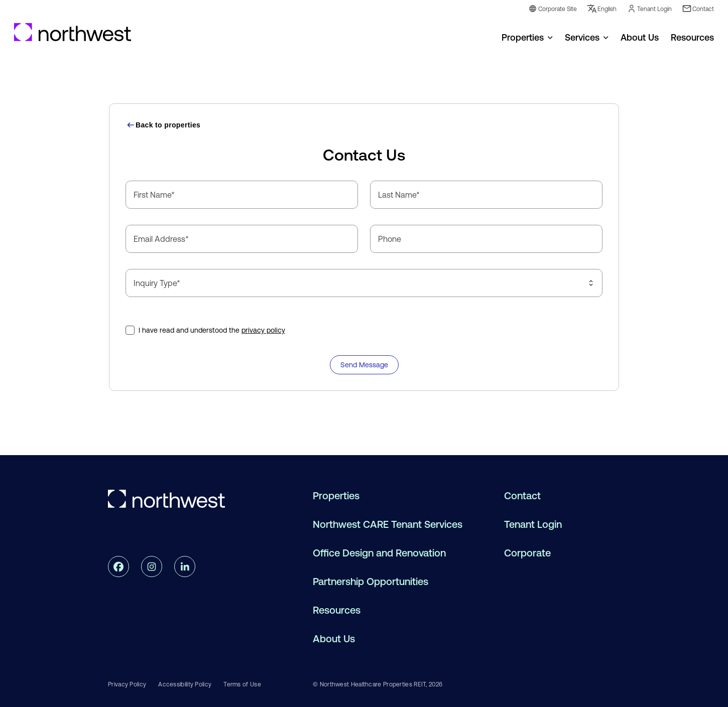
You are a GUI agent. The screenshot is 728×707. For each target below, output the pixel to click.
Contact (522, 496)
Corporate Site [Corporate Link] (552, 9)
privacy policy (263, 330)
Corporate (527, 553)
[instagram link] (152, 567)
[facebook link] (118, 567)
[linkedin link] (185, 567)
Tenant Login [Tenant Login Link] (649, 9)
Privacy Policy (127, 684)
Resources (337, 610)
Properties (523, 37)
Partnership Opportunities (371, 582)
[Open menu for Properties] (550, 37)
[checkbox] (130, 330)
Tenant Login (533, 525)
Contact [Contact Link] (698, 9)
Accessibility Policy (185, 684)
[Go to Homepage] (73, 32)
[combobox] (364, 283)
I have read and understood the (212, 330)
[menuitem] (527, 37)
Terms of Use (242, 684)
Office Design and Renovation (379, 553)
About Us (334, 639)
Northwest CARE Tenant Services (388, 525)
